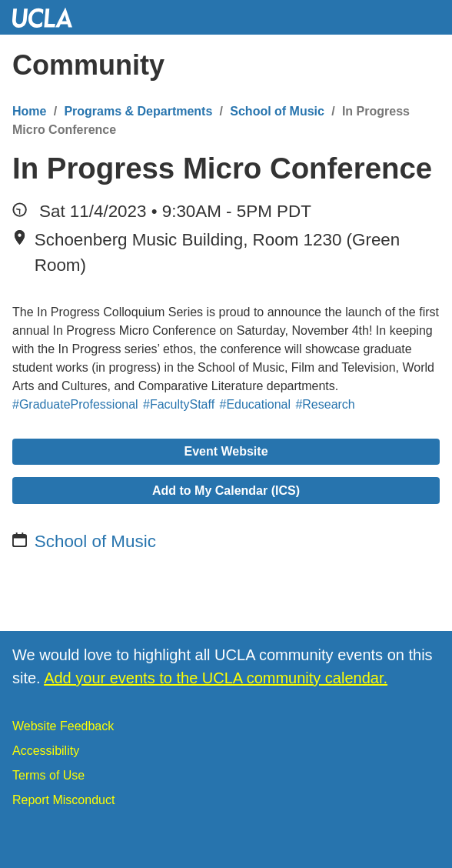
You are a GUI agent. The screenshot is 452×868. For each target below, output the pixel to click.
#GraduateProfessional (75, 404)
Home (29, 111)
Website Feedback (63, 726)
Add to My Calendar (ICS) (226, 491)
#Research (325, 404)
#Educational (256, 404)
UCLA (49, 17)
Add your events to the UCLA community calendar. (216, 678)
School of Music (277, 111)
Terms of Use (48, 775)
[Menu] (425, 65)
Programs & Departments (138, 111)
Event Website (226, 451)
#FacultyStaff (179, 404)
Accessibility (46, 751)
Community (88, 65)
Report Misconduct (63, 800)
